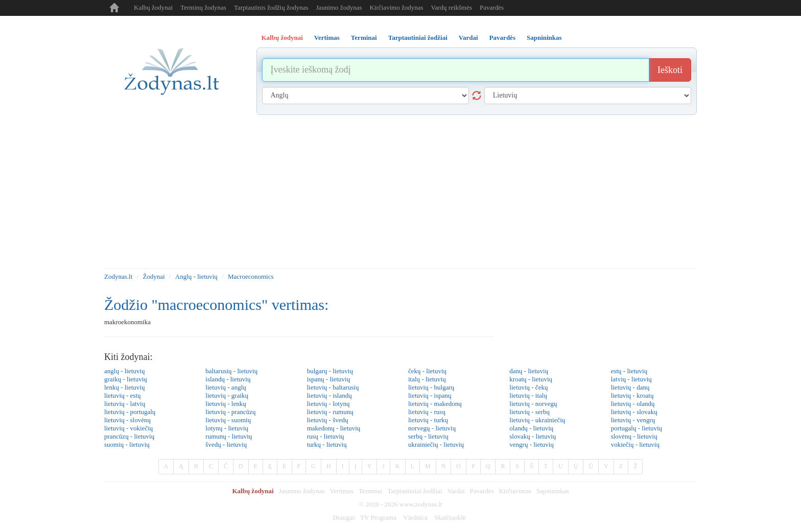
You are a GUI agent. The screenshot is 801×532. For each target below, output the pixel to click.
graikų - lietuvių (126, 379)
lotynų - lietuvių (227, 428)
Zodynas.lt (118, 276)
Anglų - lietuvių (196, 276)
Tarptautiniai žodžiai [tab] (418, 38)
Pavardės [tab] (502, 38)
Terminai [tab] (364, 38)
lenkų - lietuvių (124, 387)
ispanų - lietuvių (329, 379)
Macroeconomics (251, 276)
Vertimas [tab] (327, 38)
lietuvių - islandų (329, 395)
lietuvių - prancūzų (230, 412)
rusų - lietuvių (326, 436)
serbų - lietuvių (428, 436)
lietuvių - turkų (428, 420)
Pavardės (492, 7)
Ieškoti (670, 70)
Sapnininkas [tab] (544, 38)
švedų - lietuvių (226, 444)
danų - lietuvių (529, 371)
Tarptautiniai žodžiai (415, 491)
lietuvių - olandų (633, 404)
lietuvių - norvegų (533, 404)
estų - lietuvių (629, 371)
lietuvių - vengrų (633, 420)
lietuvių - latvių (125, 404)
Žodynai (154, 276)
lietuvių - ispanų (430, 395)
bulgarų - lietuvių (330, 371)
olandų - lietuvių (531, 428)
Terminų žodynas (203, 7)
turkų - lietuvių (327, 444)
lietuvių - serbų (529, 412)
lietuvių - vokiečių (128, 428)
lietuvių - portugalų (130, 412)
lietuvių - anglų (226, 387)
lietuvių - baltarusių (333, 387)
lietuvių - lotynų (328, 404)
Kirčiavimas (515, 491)
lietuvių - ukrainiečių (537, 420)
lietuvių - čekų (528, 387)
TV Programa (378, 517)
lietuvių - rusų (427, 412)
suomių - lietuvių (127, 444)
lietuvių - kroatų (632, 395)
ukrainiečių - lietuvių (436, 444)
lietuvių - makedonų (435, 404)
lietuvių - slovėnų (127, 420)
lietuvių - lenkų (226, 404)
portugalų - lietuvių (637, 428)
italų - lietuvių (427, 379)
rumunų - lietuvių (229, 436)
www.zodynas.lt (421, 504)
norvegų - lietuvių (432, 428)
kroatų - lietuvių (531, 379)
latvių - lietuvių (631, 379)
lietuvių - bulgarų (431, 387)
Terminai (371, 491)
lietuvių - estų (123, 395)
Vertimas (342, 491)
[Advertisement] (400, 191)
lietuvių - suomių (228, 420)
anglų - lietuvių (124, 371)
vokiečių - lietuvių (635, 444)
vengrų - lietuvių (532, 444)
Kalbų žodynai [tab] (282, 38)
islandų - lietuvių (228, 379)
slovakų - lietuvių (533, 436)
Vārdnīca (415, 517)
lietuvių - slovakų (634, 412)
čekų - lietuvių (427, 371)
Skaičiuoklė (450, 517)
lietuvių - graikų (227, 395)
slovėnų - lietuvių (634, 436)
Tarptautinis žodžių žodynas (271, 7)
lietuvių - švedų (328, 420)
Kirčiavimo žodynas (396, 7)
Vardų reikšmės (452, 7)
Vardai (456, 491)
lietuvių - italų (528, 395)
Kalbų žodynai (153, 7)
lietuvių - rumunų (330, 412)
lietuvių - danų (630, 387)
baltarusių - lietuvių (231, 371)
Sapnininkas (553, 491)
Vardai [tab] (468, 38)
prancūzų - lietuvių (129, 436)
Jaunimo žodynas (339, 7)
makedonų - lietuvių (334, 428)
